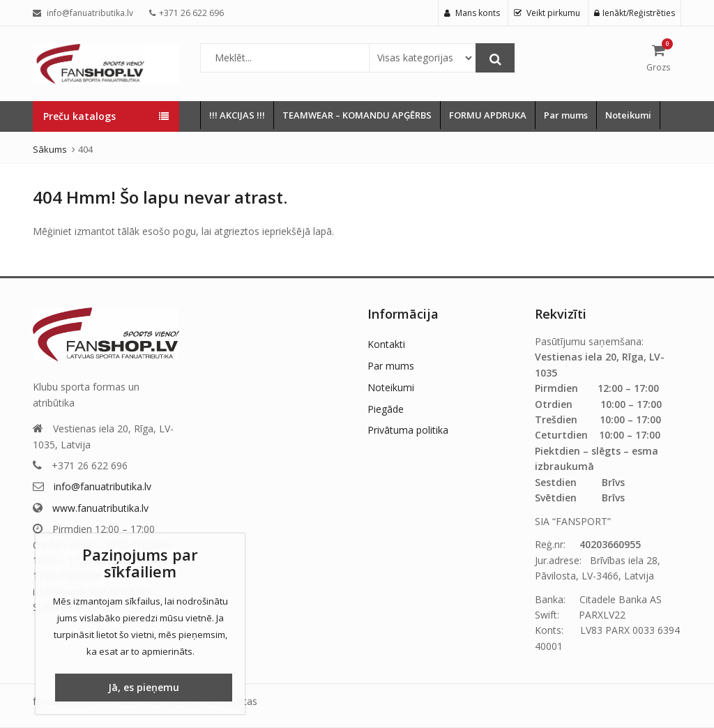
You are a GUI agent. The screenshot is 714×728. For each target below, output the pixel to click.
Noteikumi (628, 115)
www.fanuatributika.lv (100, 508)
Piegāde (386, 409)
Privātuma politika (408, 430)
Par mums (566, 115)
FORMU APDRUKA (488, 115)
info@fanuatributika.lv (102, 486)
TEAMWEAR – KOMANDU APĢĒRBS (357, 115)
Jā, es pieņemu (144, 687)
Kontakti (386, 344)
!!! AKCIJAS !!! (237, 115)
